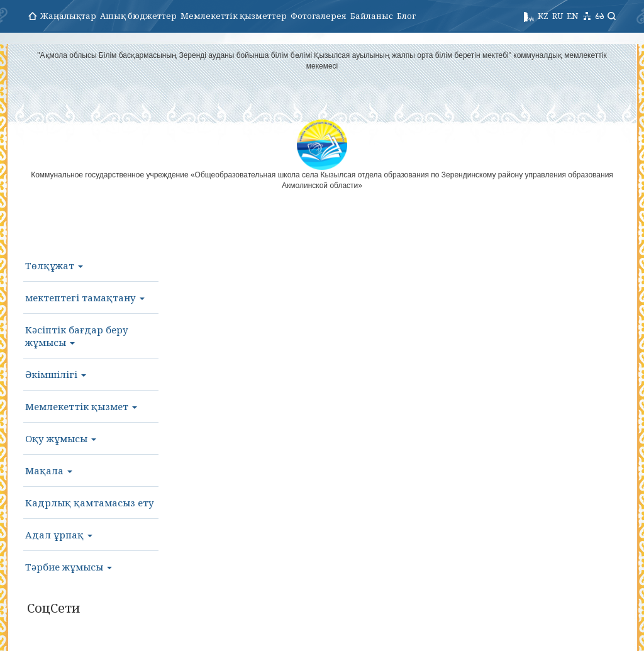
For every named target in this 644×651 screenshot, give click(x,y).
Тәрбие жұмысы (69, 567)
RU (558, 16)
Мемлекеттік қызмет (81, 406)
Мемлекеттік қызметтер (234, 16)
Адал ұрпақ (59, 535)
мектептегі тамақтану (85, 298)
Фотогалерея (319, 16)
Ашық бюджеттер (138, 16)
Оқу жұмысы (61, 438)
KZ (543, 16)
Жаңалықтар (68, 16)
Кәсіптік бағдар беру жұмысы (77, 336)
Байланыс (372, 16)
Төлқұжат (54, 265)
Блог (406, 16)
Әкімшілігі (56, 374)
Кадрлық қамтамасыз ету (90, 503)
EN (573, 16)
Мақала (49, 470)
